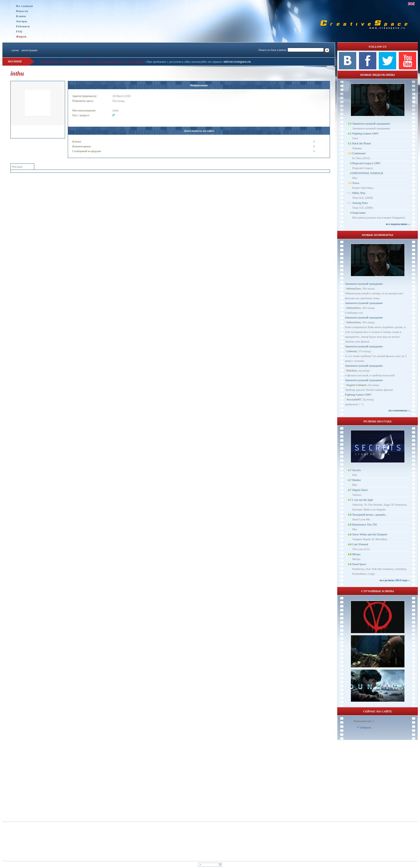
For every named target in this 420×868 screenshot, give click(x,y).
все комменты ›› (399, 410)
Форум (21, 36)
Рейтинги (23, 26)
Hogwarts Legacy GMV (366, 163)
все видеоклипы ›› (398, 224)
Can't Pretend (360, 544)
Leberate (352, 351)
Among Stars (360, 203)
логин (15, 50)
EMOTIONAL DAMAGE (368, 173)
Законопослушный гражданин (371, 123)
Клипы (21, 16)
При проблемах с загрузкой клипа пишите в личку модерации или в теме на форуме (92, 62)
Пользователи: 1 (364, 721)
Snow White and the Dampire (370, 534)
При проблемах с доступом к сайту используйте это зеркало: (185, 62)
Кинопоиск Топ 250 (364, 524)
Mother (357, 480)
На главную (25, 6)
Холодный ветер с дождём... (370, 514)
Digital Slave (360, 490)
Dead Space (359, 564)
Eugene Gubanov (357, 385)
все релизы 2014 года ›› (395, 580)
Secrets (357, 470)
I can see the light (363, 500)
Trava (356, 183)
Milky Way (359, 193)
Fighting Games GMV (365, 133)
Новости (22, 11)
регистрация (29, 50)
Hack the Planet (362, 143)
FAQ (19, 31)
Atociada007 (354, 399)
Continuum (359, 153)
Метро (356, 554)
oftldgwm (365, 727)
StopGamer (359, 213)
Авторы (22, 21)
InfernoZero (354, 288)
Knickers (352, 370)
